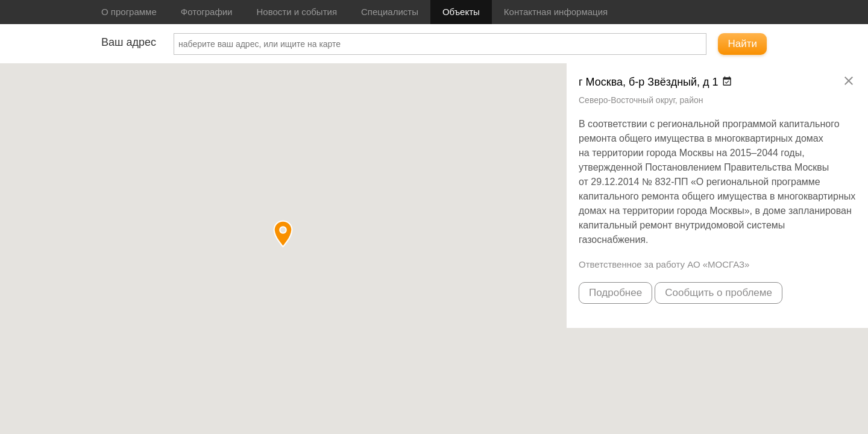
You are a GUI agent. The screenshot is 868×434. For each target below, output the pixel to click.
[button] (283, 234)
